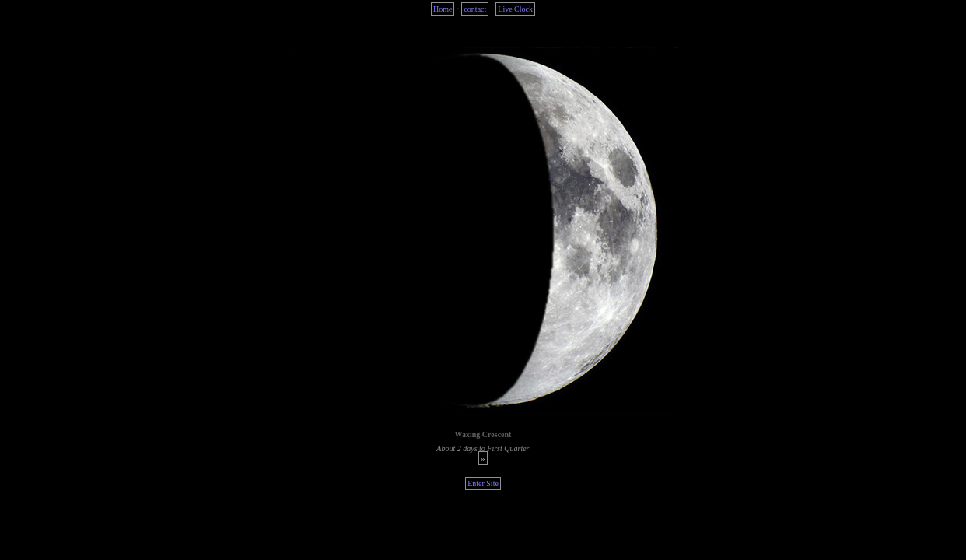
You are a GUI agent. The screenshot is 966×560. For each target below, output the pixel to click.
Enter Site (483, 483)
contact (475, 9)
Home (443, 9)
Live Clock (515, 9)
